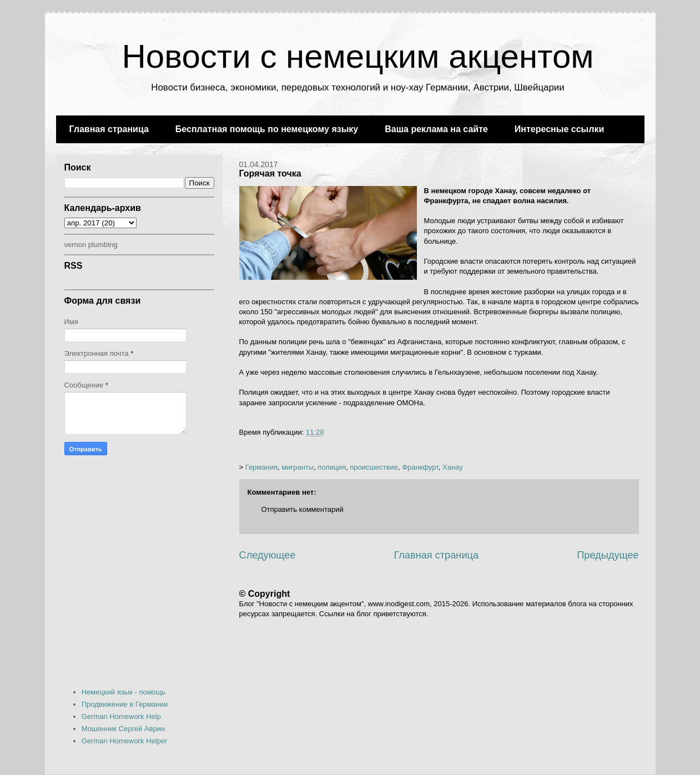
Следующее (268, 555)
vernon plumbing (91, 245)
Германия (261, 467)
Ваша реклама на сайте (436, 129)
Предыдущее (608, 555)
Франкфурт (420, 467)
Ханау (453, 467)
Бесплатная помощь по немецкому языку (267, 129)
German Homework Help (121, 716)
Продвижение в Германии (125, 704)
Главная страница (109, 129)
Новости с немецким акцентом (357, 56)
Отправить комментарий (303, 509)
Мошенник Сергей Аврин (123, 729)
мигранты (298, 467)
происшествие (374, 467)
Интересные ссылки (559, 129)
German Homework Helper (125, 741)
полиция (332, 467)
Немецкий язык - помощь (124, 692)
